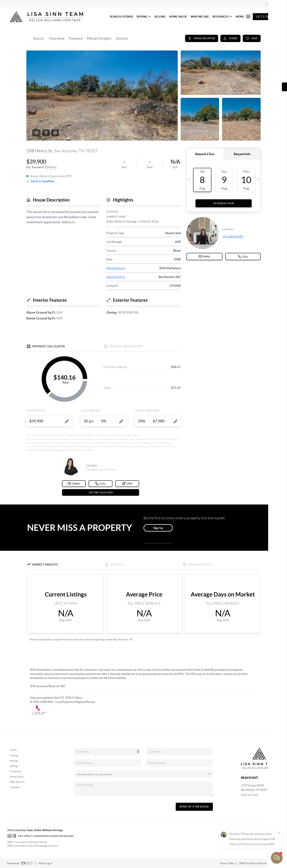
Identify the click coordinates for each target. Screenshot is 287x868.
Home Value (17, 777)
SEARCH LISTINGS (121, 17)
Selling (14, 766)
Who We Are (17, 782)
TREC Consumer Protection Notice (27, 842)
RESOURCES (222, 17)
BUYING (144, 17)
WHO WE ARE (200, 17)
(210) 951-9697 (250, 795)
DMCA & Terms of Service (253, 863)
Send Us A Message (194, 807)
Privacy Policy (227, 863)
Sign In (273, 4)
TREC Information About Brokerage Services (32, 846)
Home (13, 750)
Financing (15, 771)
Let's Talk (265, 17)
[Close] (279, 833)
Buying (14, 761)
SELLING (160, 17)
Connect (15, 787)
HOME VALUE (178, 17)
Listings (14, 755)
